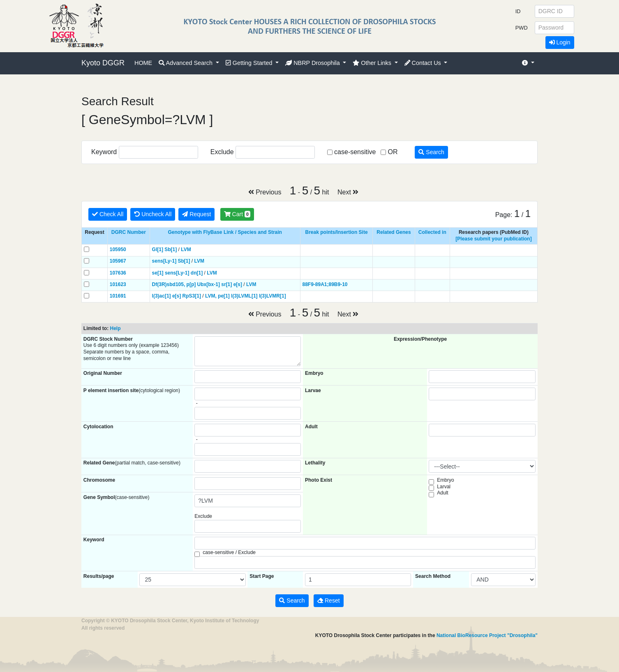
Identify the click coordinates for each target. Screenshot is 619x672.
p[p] (191, 284)
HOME (143, 63)
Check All (108, 214)
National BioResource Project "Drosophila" (487, 635)
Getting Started (250, 63)
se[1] (158, 273)
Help (115, 328)
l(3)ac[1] (162, 296)
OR (393, 152)
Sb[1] (171, 249)
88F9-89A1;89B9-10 (325, 284)
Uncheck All (153, 214)
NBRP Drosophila (313, 63)
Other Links (373, 63)
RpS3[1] (192, 296)
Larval (444, 487)
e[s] (238, 284)
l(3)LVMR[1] (273, 296)
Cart (237, 214)
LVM (186, 249)
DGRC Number (129, 232)
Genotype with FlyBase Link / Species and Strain (225, 232)
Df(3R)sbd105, (169, 284)
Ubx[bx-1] (209, 284)
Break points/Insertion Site (337, 232)
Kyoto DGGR (103, 63)
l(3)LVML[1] (244, 296)
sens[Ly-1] (164, 261)
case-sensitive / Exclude (229, 552)
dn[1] (197, 273)
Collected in (432, 232)
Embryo (445, 480)
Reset (328, 600)
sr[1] (226, 284)
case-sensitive (355, 152)
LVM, (211, 296)
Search (431, 152)
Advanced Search (186, 63)
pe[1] (224, 296)
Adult (442, 493)
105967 (118, 261)
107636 (118, 273)
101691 (118, 296)
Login (560, 42)
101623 (118, 284)
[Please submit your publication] (493, 239)
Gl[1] (158, 249)
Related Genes (394, 232)
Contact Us (424, 63)
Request (196, 214)
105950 (118, 249)
